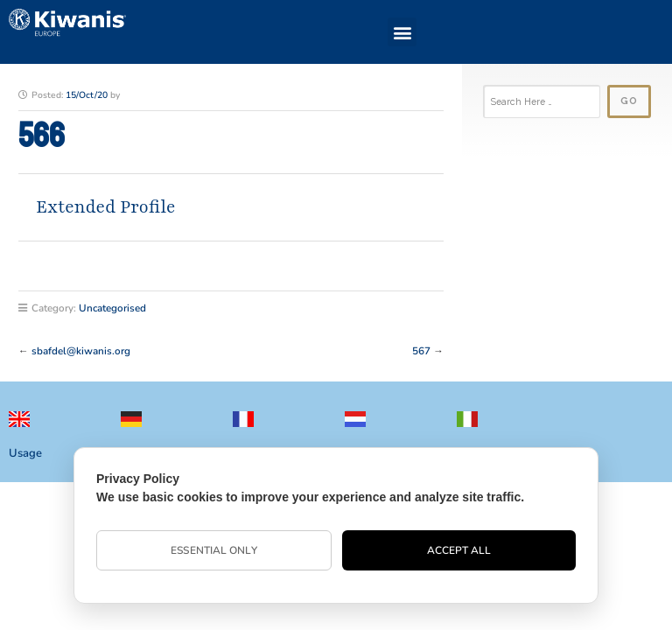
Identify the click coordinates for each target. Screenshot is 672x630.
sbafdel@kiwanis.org (81, 351)
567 (421, 351)
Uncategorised (112, 308)
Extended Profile (106, 207)
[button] (402, 32)
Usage (25, 453)
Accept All (459, 550)
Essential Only (213, 550)
